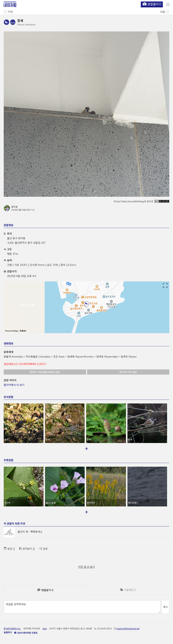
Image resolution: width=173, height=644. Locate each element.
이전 (8, 11)
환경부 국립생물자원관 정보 (45, 372)
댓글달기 (45, 590)
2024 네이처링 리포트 (26, 633)
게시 (165, 607)
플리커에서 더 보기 (14, 385)
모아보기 (26, 549)
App (45, 628)
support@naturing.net (128, 628)
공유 (43, 549)
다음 (165, 11)
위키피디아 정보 (128, 372)
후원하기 (8, 632)
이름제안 (128, 590)
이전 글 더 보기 (86, 567)
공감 (8, 549)
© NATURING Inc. (12, 628)
